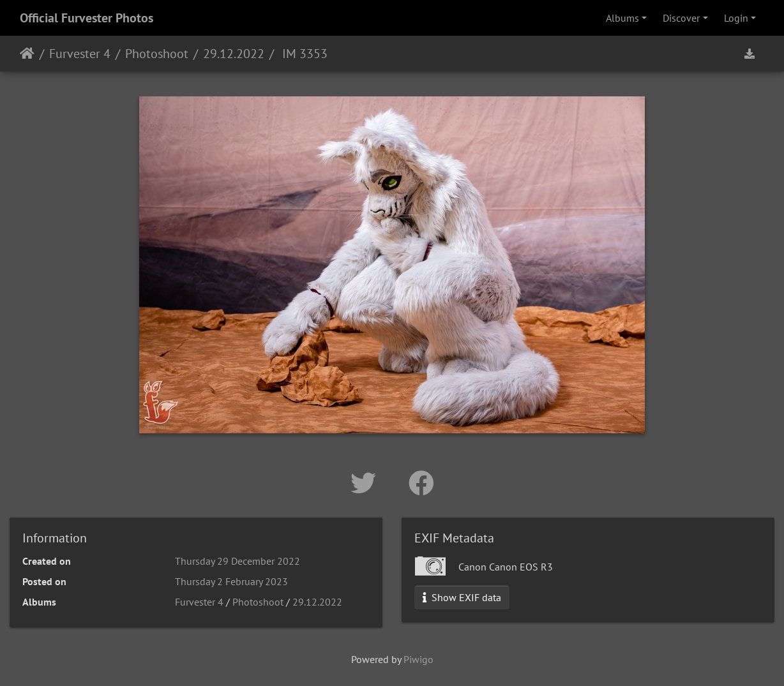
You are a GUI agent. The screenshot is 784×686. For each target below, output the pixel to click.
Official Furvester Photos (87, 18)
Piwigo (418, 659)
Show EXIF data (462, 597)
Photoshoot (157, 54)
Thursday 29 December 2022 (237, 561)
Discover (681, 18)
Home (27, 54)
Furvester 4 (80, 54)
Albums (622, 18)
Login (736, 18)
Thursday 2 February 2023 (231, 581)
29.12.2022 (234, 54)
